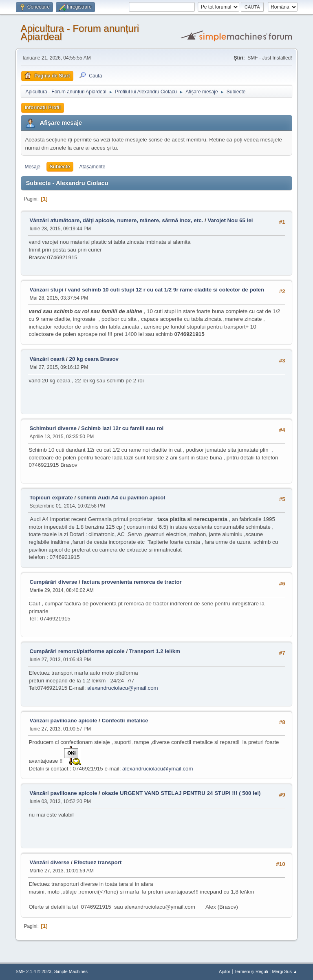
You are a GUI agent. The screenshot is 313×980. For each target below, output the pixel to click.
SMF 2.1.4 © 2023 (33, 971)
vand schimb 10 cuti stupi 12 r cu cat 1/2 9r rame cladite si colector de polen (166, 290)
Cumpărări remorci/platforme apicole (77, 651)
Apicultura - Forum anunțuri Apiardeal (80, 32)
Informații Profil (43, 108)
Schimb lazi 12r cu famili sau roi (122, 428)
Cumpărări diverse (53, 582)
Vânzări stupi (46, 290)
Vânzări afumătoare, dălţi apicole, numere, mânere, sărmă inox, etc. (116, 220)
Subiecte (60, 167)
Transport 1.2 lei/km (155, 651)
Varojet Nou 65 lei (230, 220)
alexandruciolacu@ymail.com (123, 688)
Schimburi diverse (53, 428)
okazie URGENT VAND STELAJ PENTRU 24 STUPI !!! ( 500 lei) (181, 793)
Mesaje (32, 167)
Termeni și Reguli (251, 971)
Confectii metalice (125, 721)
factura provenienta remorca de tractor (132, 582)
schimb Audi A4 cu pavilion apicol (121, 498)
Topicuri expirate (51, 498)
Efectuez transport (98, 862)
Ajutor (225, 971)
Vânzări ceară (47, 359)
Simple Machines (71, 971)
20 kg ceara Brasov (94, 359)
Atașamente (92, 167)
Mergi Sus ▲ (284, 971)
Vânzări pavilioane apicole (63, 721)
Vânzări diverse (49, 862)
